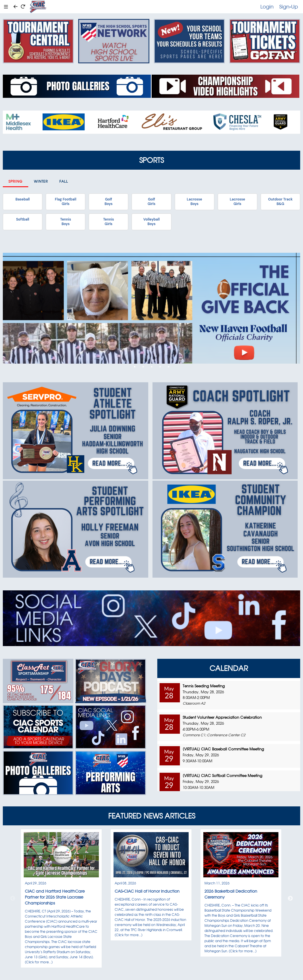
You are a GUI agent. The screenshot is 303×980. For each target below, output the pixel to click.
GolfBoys (108, 202)
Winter (41, 181)
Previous (13, 899)
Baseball (23, 199)
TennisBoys (66, 222)
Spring (16, 181)
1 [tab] (135, 367)
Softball (23, 219)
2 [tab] (143, 367)
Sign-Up (289, 7)
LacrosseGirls (237, 202)
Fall (64, 181)
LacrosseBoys (195, 202)
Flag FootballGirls (66, 202)
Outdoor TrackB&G (281, 202)
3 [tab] (152, 367)
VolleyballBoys (152, 222)
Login (267, 7)
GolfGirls (152, 202)
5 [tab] (169, 367)
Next (290, 899)
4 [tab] (160, 367)
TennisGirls (108, 222)
